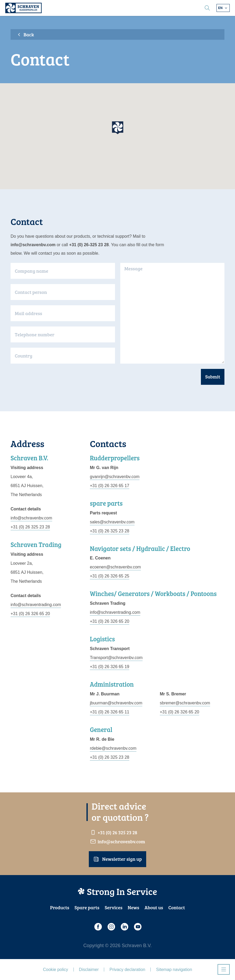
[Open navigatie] (224, 969)
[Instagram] (111, 927)
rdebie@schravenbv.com (113, 748)
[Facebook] (98, 927)
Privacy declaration (127, 970)
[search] (207, 8)
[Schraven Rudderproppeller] (24, 8)
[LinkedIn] (124, 927)
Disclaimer (89, 970)
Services (114, 907)
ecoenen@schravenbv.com (115, 567)
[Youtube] (137, 927)
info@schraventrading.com (36, 605)
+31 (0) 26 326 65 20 (30, 614)
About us (154, 907)
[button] (118, 128)
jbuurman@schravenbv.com (116, 703)
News (133, 907)
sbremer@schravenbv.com (185, 703)
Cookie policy (55, 970)
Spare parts (87, 907)
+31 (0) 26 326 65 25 (110, 576)
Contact (177, 907)
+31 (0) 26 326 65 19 (110, 667)
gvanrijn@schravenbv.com (115, 477)
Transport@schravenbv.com (116, 658)
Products (60, 907)
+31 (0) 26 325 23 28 (30, 527)
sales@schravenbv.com (112, 522)
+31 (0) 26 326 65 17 (110, 486)
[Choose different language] (223, 8)
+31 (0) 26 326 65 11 (110, 712)
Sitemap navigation (174, 970)
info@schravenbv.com (31, 518)
